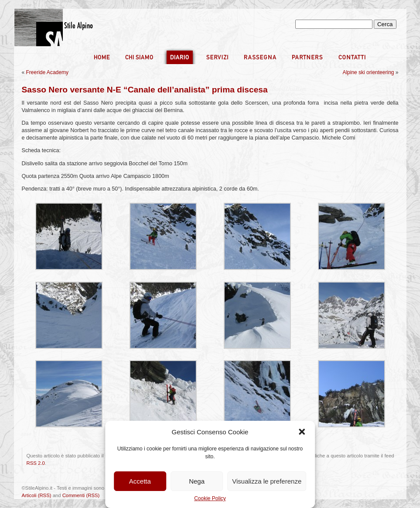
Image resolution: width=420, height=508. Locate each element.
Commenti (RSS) (81, 495)
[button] (302, 432)
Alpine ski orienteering (368, 72)
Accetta (140, 481)
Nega (197, 481)
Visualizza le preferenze (267, 481)
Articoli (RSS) (37, 495)
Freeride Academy (47, 72)
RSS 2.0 (36, 463)
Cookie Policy (210, 498)
